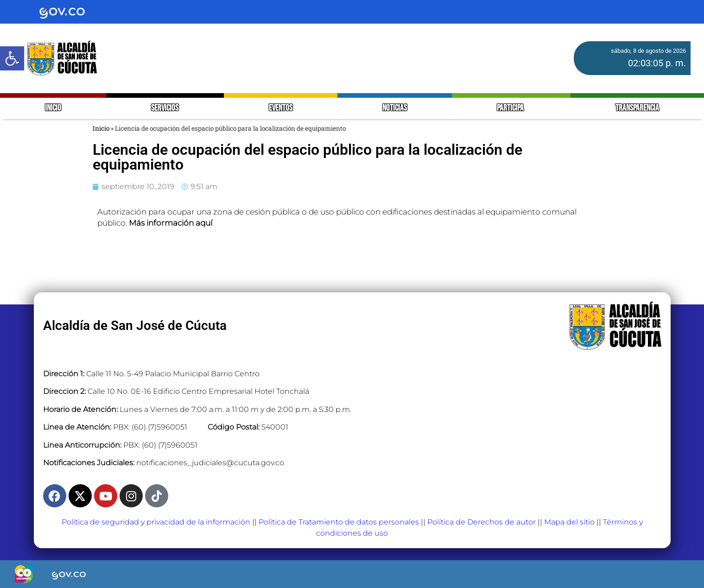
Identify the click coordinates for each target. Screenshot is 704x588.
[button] (12, 58)
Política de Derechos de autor (482, 522)
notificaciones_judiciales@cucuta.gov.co (210, 463)
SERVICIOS (165, 108)
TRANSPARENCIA (637, 108)
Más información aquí (171, 223)
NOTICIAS (395, 108)
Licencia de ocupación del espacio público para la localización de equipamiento (308, 157)
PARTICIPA (511, 108)
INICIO (53, 108)
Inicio (101, 128)
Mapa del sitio (569, 522)
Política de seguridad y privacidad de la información (156, 522)
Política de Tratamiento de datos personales (339, 522)
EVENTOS (281, 108)
